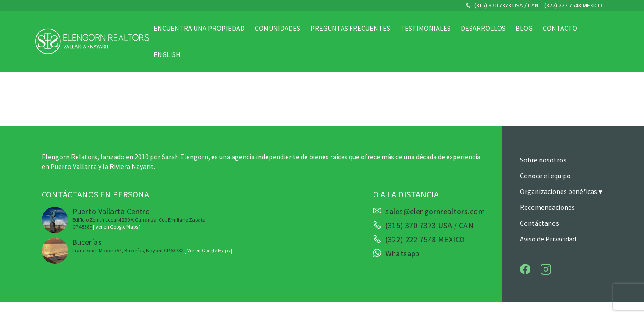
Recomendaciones (547, 207)
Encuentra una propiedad (199, 28)
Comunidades (278, 28)
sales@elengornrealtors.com (435, 212)
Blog (524, 28)
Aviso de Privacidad (548, 239)
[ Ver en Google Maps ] (117, 227)
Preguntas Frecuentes (350, 28)
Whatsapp (402, 254)
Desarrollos (483, 28)
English (167, 54)
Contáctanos (539, 223)
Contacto (560, 28)
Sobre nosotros (543, 160)
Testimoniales (425, 28)
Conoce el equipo (545, 176)
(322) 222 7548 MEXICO (573, 5)
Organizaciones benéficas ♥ (561, 191)
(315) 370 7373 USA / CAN (506, 5)
